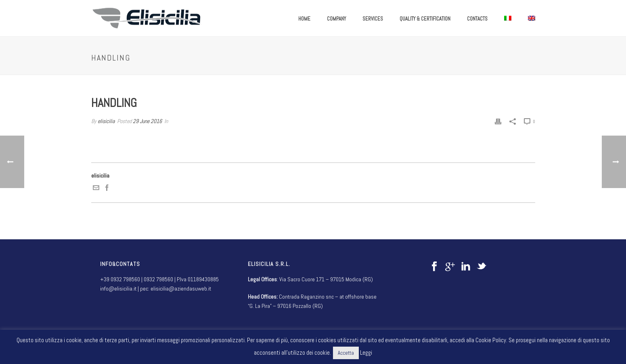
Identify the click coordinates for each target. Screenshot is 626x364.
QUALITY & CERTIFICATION (425, 19)
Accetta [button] (346, 353)
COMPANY (336, 19)
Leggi (366, 352)
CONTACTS (477, 19)
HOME (304, 19)
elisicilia (106, 121)
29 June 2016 (147, 121)
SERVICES (373, 19)
